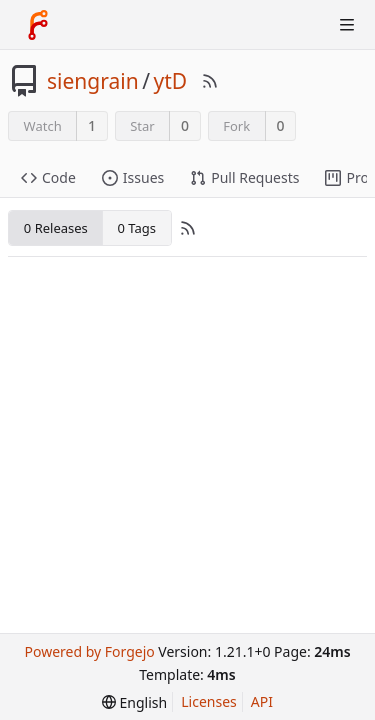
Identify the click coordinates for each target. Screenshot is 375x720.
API (262, 701)
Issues (133, 177)
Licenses (209, 701)
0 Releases (56, 228)
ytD (170, 81)
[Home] (38, 25)
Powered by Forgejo (89, 651)
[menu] (134, 702)
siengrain (93, 81)
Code (48, 177)
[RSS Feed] (210, 81)
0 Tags (136, 228)
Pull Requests (244, 177)
